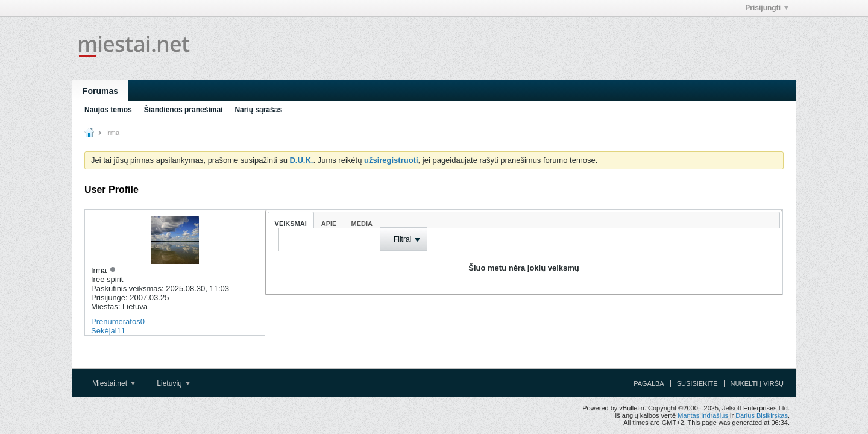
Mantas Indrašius (703, 415)
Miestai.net (114, 383)
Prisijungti (767, 8)
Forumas (100, 91)
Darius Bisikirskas (762, 415)
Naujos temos (108, 110)
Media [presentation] (361, 224)
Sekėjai (104, 331)
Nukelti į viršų (757, 383)
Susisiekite (697, 383)
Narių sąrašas (258, 110)
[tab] (291, 220)
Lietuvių (173, 383)
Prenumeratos (116, 322)
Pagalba (649, 383)
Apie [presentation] (329, 224)
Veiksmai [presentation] (291, 224)
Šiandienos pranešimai (184, 110)
